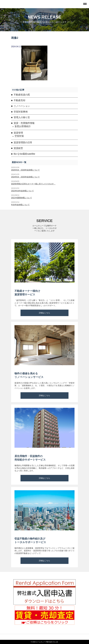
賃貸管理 (18, 133)
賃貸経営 (18, 148)
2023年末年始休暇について (22, 191)
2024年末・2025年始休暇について (25, 177)
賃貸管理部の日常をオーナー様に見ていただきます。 (33, 184)
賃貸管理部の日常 (23, 142)
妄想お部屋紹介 (23, 126)
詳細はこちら (44, 313)
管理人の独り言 (22, 117)
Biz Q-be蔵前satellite (24, 154)
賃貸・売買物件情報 (24, 123)
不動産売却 (19, 100)
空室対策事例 (21, 112)
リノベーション (22, 106)
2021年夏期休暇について (22, 198)
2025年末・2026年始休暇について (25, 170)
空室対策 (19, 136)
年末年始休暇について (20, 205)
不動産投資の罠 (22, 95)
